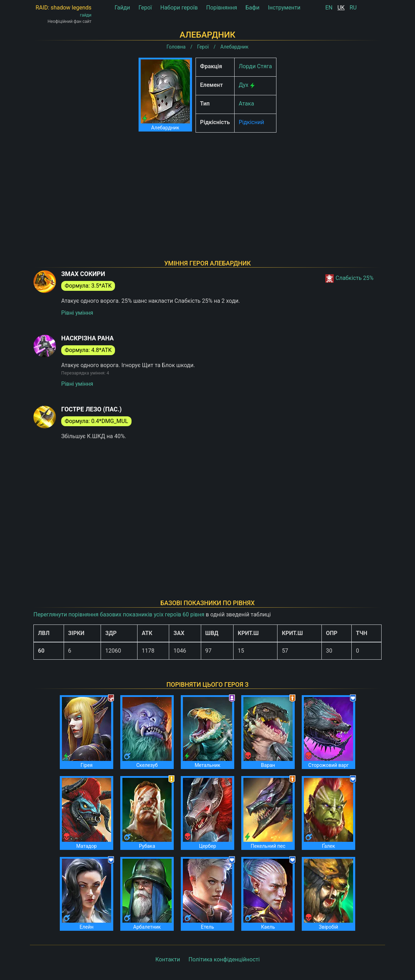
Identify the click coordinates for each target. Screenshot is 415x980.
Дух (244, 85)
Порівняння (222, 8)
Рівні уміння (77, 313)
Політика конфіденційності (224, 959)
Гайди (122, 8)
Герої (145, 8)
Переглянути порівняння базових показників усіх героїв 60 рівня (119, 614)
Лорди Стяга (255, 66)
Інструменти (284, 8)
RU (353, 8)
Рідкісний (251, 122)
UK (341, 8)
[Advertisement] (207, 187)
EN (329, 8)
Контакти (168, 959)
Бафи (253, 8)
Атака (247, 104)
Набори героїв (179, 8)
